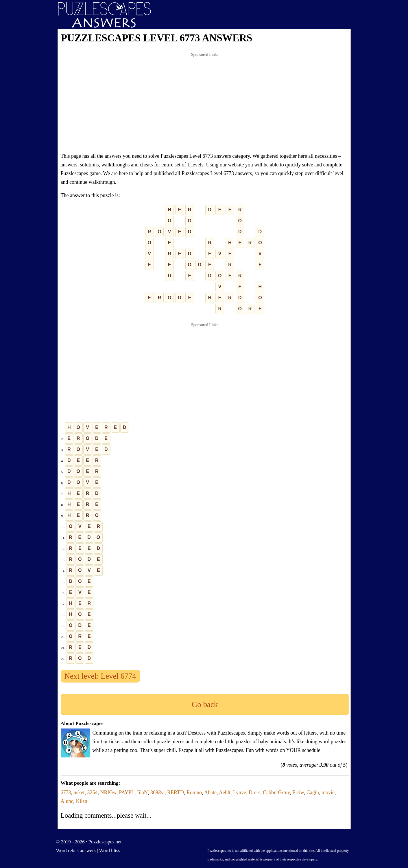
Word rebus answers (76, 850)
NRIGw (108, 792)
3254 (93, 792)
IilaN (142, 792)
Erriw (298, 792)
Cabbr (269, 792)
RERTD (176, 792)
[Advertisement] (205, 102)
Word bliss (110, 850)
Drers (254, 792)
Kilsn (82, 801)
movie (328, 792)
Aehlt (225, 792)
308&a (157, 792)
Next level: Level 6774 (100, 676)
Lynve (240, 792)
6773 (66, 792)
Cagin (313, 792)
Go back (205, 704)
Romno (194, 792)
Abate (210, 792)
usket (79, 792)
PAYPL (127, 792)
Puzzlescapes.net (105, 842)
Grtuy (284, 792)
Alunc (67, 801)
